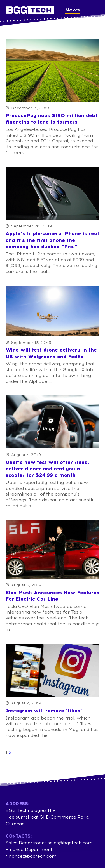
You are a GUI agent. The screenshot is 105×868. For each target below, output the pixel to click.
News (73, 10)
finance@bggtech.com (31, 856)
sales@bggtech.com (70, 843)
